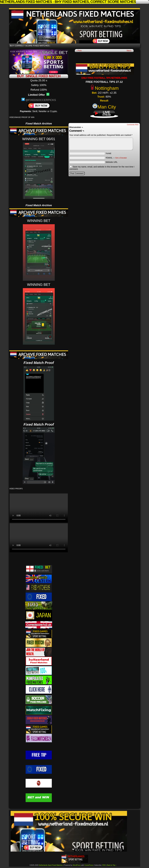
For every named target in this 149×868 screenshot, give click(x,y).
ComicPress (89, 865)
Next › (129, 51)
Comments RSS (133, 125)
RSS (104, 865)
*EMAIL (116, 158)
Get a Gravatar (121, 158)
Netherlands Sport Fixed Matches (74, 26)
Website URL (112, 162)
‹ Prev (79, 51)
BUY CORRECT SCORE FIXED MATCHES (30, 46)
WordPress (77, 865)
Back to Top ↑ (112, 865)
